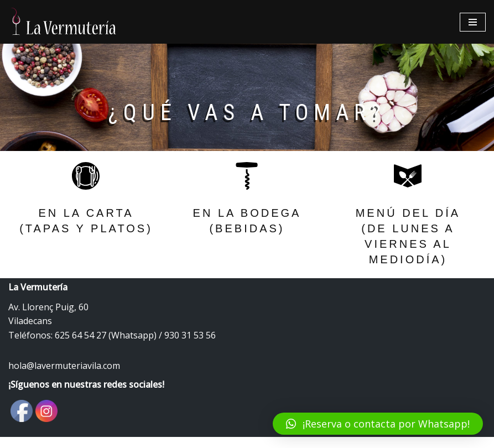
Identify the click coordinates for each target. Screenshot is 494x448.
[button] (378, 424)
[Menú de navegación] (473, 22)
